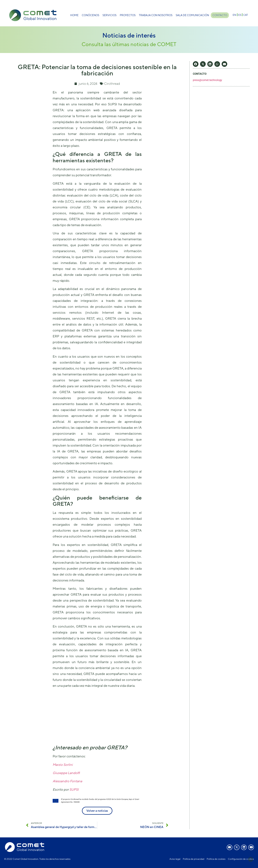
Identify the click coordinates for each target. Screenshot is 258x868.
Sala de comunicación (192, 15)
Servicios (109, 15)
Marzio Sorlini (63, 765)
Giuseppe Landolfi (66, 773)
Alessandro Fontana (67, 781)
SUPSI (74, 789)
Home (74, 15)
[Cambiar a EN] (234, 15)
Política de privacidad (193, 859)
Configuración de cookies (241, 859)
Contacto (220, 15)
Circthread (112, 84)
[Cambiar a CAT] (245, 15)
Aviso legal (175, 859)
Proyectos (127, 15)
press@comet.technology (207, 80)
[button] (196, 64)
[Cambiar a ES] (240, 15)
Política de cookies (216, 859)
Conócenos (90, 15)
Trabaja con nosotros (155, 15)
